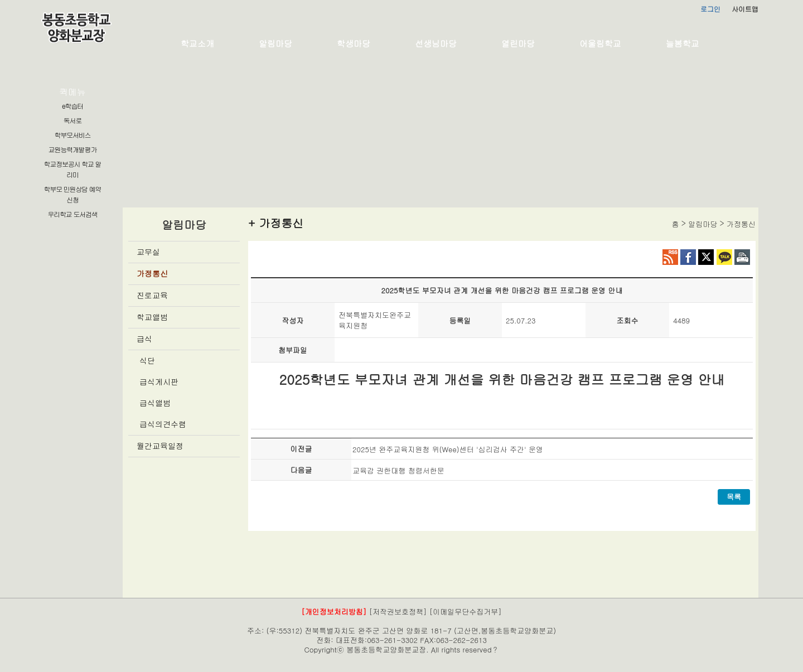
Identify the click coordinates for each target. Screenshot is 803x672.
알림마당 (275, 43)
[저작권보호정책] (398, 611)
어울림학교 (600, 43)
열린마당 (518, 43)
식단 (147, 360)
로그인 (710, 9)
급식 (144, 339)
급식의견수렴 (163, 424)
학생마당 (354, 43)
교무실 (148, 252)
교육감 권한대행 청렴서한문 (398, 470)
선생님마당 (436, 43)
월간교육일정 (160, 446)
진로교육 (152, 295)
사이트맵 (745, 9)
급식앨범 (155, 403)
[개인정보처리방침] (334, 611)
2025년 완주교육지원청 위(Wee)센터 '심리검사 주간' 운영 (448, 449)
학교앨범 (152, 317)
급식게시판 (159, 381)
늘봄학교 (683, 43)
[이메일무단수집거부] (466, 611)
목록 (734, 497)
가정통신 (152, 273)
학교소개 (197, 43)
